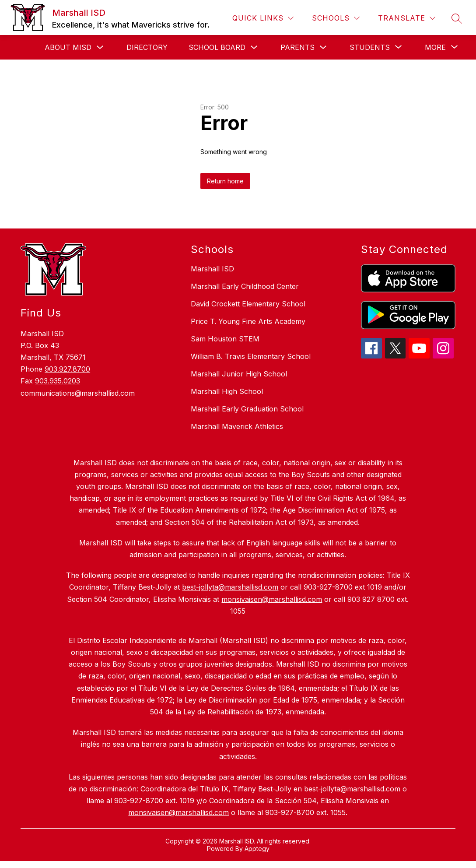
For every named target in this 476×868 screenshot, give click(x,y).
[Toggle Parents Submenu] (323, 47)
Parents (297, 47)
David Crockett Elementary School (248, 304)
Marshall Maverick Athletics (237, 426)
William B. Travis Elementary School (251, 356)
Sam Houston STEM (225, 339)
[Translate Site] (407, 18)
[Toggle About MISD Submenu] (100, 47)
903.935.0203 (58, 381)
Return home (225, 181)
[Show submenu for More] (435, 47)
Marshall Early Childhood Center (245, 286)
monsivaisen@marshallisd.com (178, 812)
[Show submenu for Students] (370, 47)
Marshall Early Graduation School (247, 409)
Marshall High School (227, 391)
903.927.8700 (67, 369)
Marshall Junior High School (239, 374)
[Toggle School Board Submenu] (254, 47)
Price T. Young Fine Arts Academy (248, 321)
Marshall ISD (212, 269)
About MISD (68, 47)
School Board (217, 47)
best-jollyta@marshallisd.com (352, 789)
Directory (147, 47)
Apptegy (257, 849)
